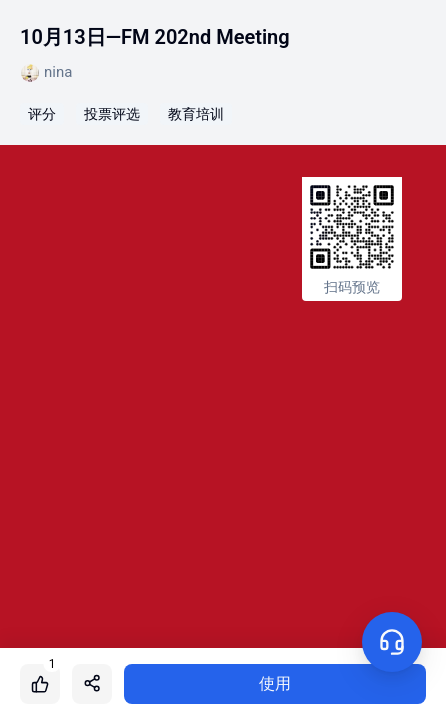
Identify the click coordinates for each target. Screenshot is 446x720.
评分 (42, 114)
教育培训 (196, 114)
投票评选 (112, 114)
